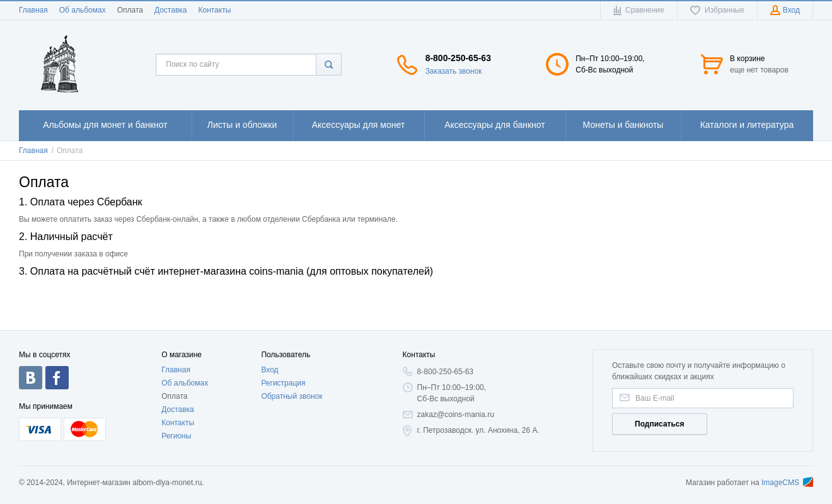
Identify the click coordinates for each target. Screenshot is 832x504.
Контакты (214, 10)
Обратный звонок (292, 396)
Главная (33, 10)
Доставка (171, 10)
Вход (269, 370)
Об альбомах (83, 10)
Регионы (176, 436)
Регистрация (283, 383)
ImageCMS (787, 483)
